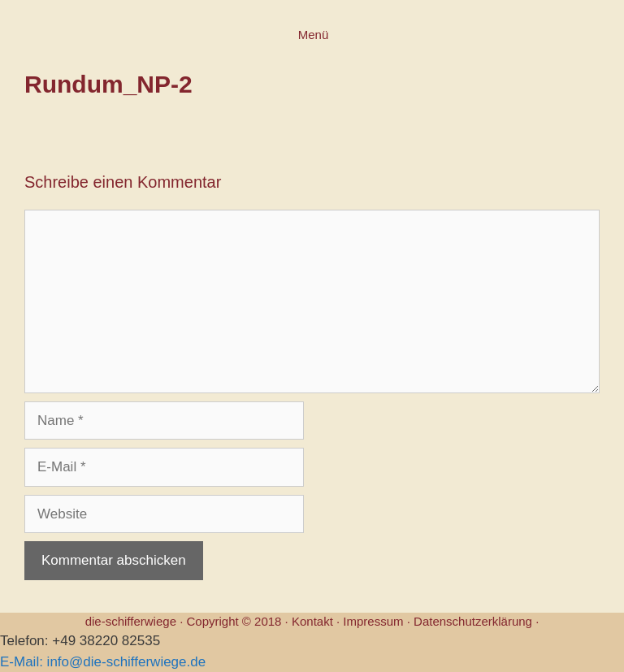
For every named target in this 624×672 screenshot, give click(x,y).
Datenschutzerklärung (473, 621)
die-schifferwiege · (136, 621)
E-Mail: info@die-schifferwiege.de (103, 662)
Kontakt (312, 621)
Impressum (373, 621)
